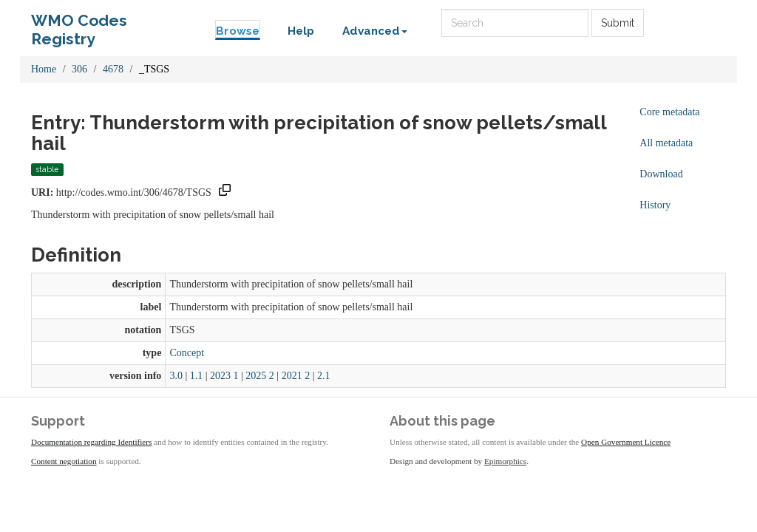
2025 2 (260, 376)
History (655, 205)
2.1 (324, 376)
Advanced (375, 31)
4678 (113, 69)
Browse (238, 31)
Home (44, 69)
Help (301, 31)
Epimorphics (505, 461)
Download (661, 174)
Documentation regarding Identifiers (91, 442)
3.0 (176, 376)
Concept (187, 353)
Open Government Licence (626, 442)
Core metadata (669, 112)
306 (79, 69)
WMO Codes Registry (79, 24)
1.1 (197, 376)
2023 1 (224, 376)
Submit (618, 23)
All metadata (666, 143)
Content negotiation (64, 461)
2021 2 (296, 376)
